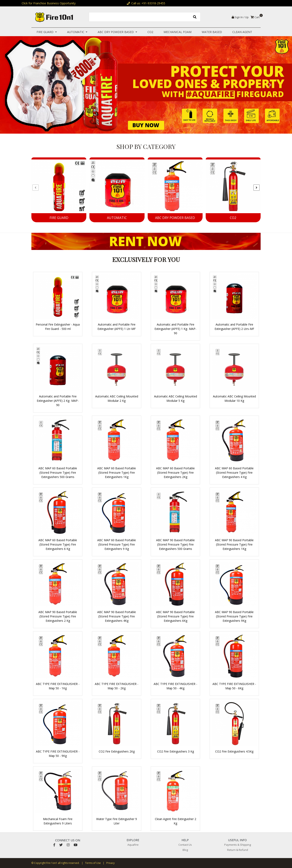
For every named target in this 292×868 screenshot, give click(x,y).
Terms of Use (93, 863)
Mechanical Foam (177, 32)
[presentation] (36, 188)
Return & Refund (238, 850)
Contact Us (185, 845)
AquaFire (133, 845)
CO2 (150, 32)
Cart (256, 17)
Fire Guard (45, 32)
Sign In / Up (240, 17)
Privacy (110, 863)
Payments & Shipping (238, 845)
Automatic (76, 32)
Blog (185, 850)
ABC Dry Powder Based (116, 32)
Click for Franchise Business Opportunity (49, 3)
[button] (22, 85)
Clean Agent (242, 32)
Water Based (212, 32)
